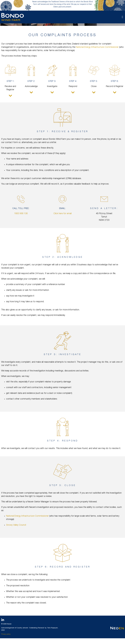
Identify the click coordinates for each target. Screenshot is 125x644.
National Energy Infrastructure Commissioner (98, 47)
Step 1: (10, 81)
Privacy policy (6, 634)
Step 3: (52, 81)
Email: (62, 209)
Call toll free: (21, 209)
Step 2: (31, 81)
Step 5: (94, 81)
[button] (122, 17)
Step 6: (115, 81)
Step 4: (73, 81)
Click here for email (62, 214)
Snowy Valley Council (16, 525)
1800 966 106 (21, 214)
